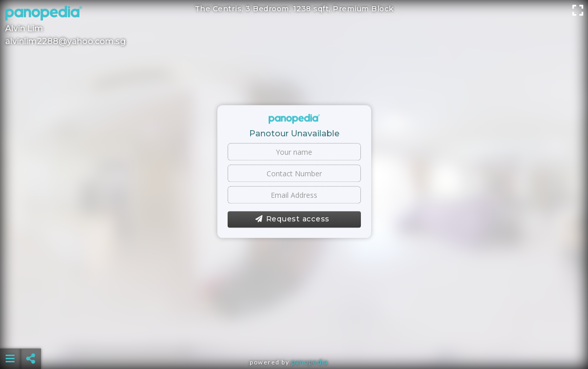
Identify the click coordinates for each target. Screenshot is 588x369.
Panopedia (310, 362)
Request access (292, 219)
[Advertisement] (294, 333)
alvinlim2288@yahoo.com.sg (65, 41)
